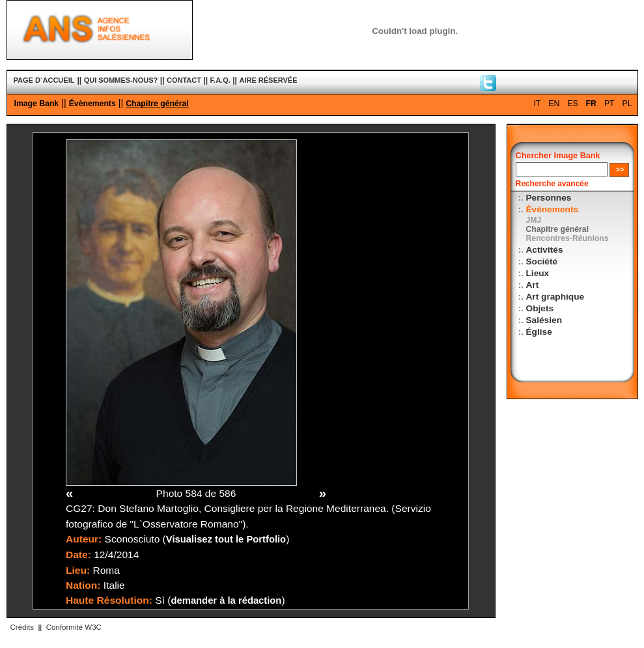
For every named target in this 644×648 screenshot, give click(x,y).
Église (539, 332)
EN (554, 104)
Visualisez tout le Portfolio (226, 539)
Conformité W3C (74, 627)
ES (572, 104)
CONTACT (184, 80)
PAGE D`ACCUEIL (44, 80)
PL (627, 104)
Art (533, 285)
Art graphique (555, 297)
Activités (545, 250)
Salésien (544, 320)
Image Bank (37, 104)
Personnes (549, 198)
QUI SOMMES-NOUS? (121, 80)
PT (609, 104)
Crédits (22, 627)
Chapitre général (157, 104)
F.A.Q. (220, 80)
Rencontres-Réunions (567, 238)
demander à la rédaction (227, 600)
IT (537, 104)
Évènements (92, 104)
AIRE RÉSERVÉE (268, 80)
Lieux (538, 273)
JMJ (534, 220)
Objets (540, 308)
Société (542, 261)
